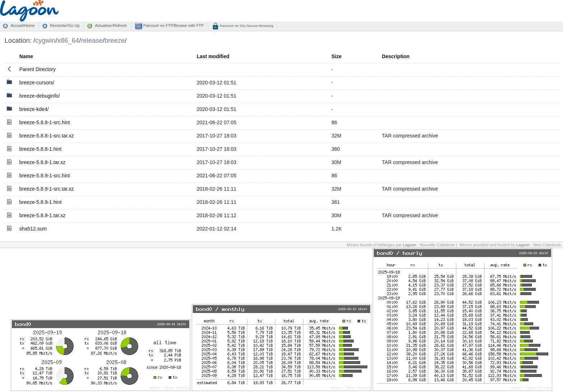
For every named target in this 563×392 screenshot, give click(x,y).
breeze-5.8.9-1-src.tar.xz (47, 189)
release (92, 40)
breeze (115, 40)
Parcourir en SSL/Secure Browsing (246, 26)
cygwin (45, 40)
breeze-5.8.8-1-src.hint (45, 122)
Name (26, 56)
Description (396, 56)
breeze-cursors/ (37, 83)
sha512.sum (33, 229)
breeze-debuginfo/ (40, 96)
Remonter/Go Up (65, 25)
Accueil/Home (22, 25)
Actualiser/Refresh (111, 25)
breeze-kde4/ (34, 109)
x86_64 (68, 40)
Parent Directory (38, 69)
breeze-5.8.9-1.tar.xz (42, 215)
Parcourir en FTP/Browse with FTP (173, 25)
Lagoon (410, 245)
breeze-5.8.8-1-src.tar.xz (47, 136)
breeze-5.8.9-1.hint (41, 202)
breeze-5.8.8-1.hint (41, 149)
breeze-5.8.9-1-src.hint (45, 176)
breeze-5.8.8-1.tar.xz (42, 162)
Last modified (213, 56)
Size (336, 56)
